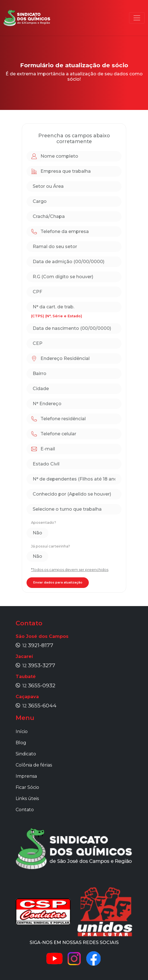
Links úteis (27, 798)
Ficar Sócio (27, 787)
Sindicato (26, 754)
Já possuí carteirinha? (51, 546)
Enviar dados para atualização (58, 582)
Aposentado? (44, 523)
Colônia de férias (34, 765)
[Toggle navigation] (137, 18)
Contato (25, 810)
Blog (21, 743)
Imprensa (26, 776)
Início (22, 732)
